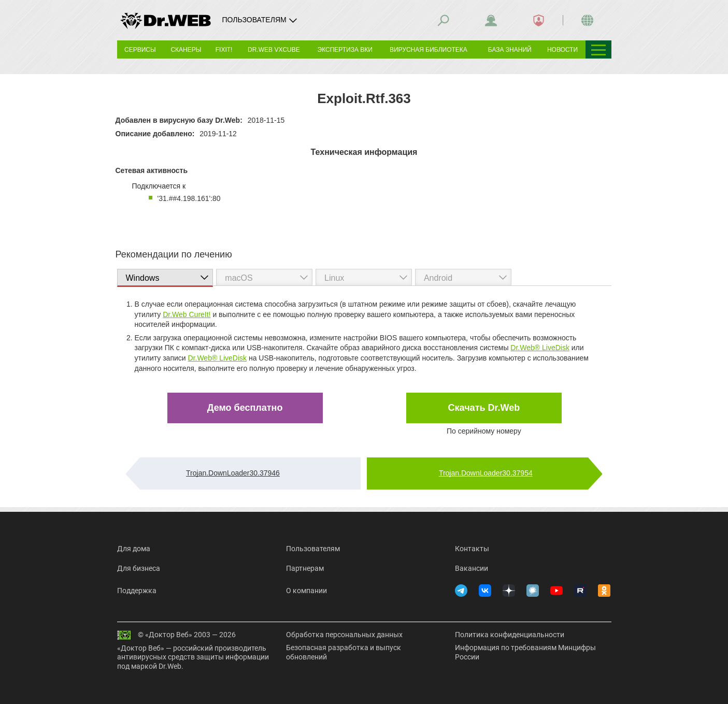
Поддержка (137, 591)
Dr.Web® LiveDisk (540, 348)
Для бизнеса (139, 568)
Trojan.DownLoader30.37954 (486, 473)
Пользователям (313, 549)
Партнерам (305, 568)
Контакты (472, 549)
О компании (306, 591)
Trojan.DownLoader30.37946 (233, 473)
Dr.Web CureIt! (187, 314)
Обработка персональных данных (344, 635)
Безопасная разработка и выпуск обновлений (344, 652)
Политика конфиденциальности (510, 635)
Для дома (134, 549)
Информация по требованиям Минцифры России (525, 652)
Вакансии (472, 568)
